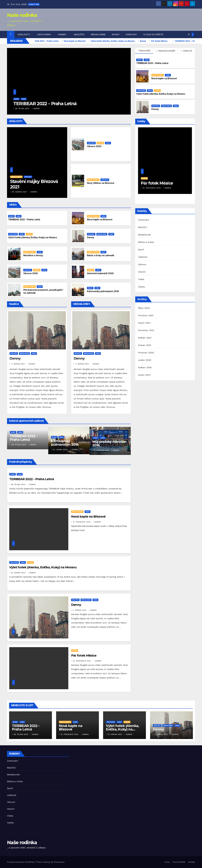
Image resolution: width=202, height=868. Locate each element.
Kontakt (131, 34)
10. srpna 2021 (19, 573)
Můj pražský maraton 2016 (109, 443)
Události (24, 34)
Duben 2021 (145, 345)
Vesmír (75, 651)
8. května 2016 (102, 450)
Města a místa (158, 75)
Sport (116, 34)
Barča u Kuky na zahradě (101, 255)
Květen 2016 (145, 367)
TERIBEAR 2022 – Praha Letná (45, 104)
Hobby (62, 34)
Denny (155, 109)
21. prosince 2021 (82, 522)
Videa (24, 99)
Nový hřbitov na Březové (101, 183)
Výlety (157, 91)
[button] (189, 34)
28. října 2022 (23, 109)
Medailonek (98, 34)
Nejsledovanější (166, 51)
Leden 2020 (145, 360)
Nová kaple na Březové (164, 78)
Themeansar (59, 862)
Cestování (44, 34)
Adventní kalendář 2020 (100, 273)
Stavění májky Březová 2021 (34, 184)
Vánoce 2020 (94, 146)
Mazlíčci (79, 34)
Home (167, 862)
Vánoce (100, 143)
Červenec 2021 (146, 330)
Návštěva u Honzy (33, 255)
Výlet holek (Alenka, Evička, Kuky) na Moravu (161, 94)
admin (36, 109)
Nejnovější (144, 51)
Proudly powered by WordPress (21, 862)
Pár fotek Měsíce (84, 655)
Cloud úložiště (153, 34)
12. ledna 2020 (61, 450)
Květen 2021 (145, 338)
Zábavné (186, 51)
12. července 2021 (82, 661)
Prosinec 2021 (146, 315)
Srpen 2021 (144, 323)
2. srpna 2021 (18, 364)
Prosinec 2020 (146, 353)
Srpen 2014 (144, 375)
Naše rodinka (22, 15)
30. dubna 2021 (20, 192)
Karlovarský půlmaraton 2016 (103, 291)
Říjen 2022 (144, 308)
